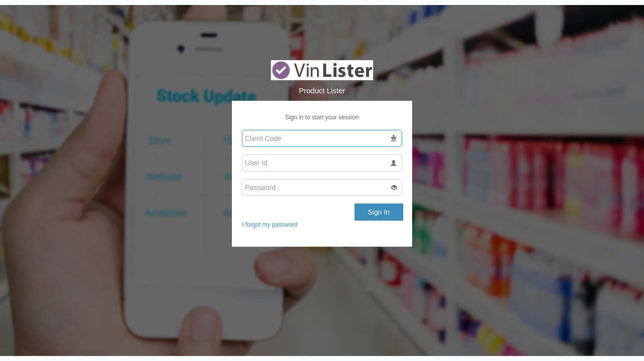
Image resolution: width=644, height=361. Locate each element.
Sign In (379, 212)
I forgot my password (270, 225)
